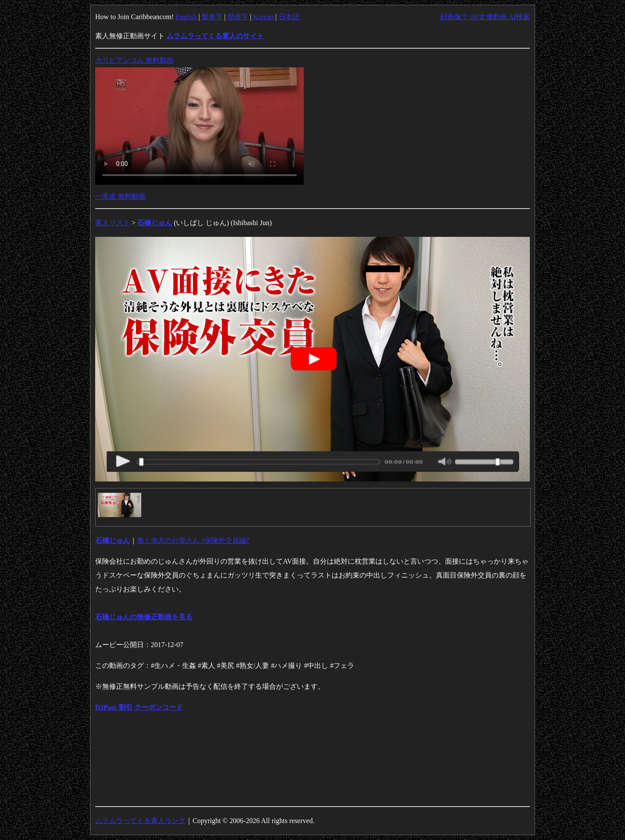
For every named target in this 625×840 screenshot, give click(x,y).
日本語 (289, 17)
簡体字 (238, 17)
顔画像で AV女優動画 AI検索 (485, 17)
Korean (263, 17)
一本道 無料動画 (120, 196)
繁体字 (212, 17)
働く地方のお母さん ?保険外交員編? (193, 540)
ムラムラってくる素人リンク (140, 821)
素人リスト (113, 223)
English (186, 17)
